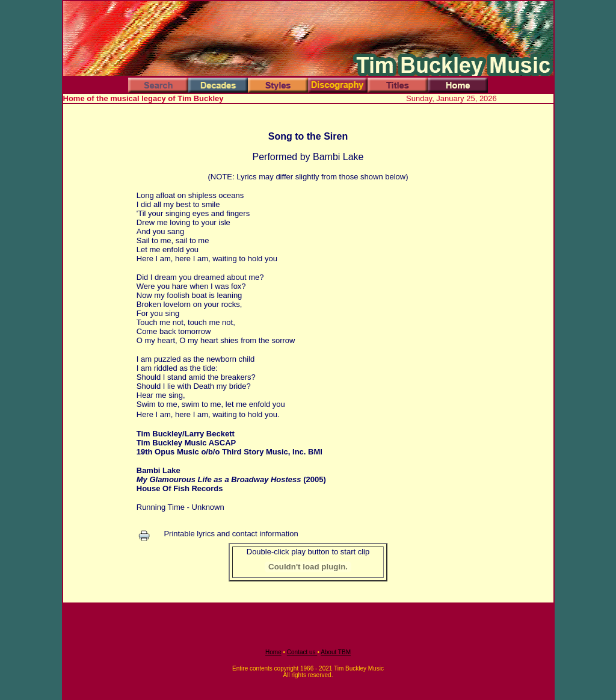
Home (273, 652)
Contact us (302, 652)
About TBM (336, 652)
